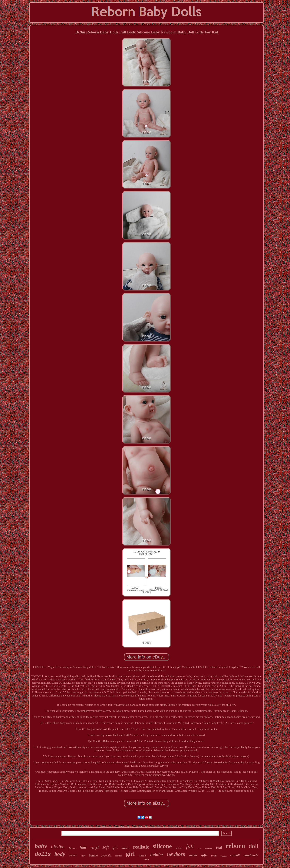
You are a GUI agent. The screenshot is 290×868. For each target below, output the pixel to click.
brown (125, 848)
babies (179, 848)
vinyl (94, 847)
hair (83, 847)
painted (119, 856)
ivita (199, 849)
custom (142, 856)
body (60, 854)
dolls (43, 854)
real (219, 848)
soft (105, 847)
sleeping (223, 856)
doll (254, 846)
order (193, 855)
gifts (204, 855)
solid (214, 856)
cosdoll (235, 855)
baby (41, 846)
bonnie (93, 855)
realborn (208, 849)
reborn (235, 846)
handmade (251, 855)
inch (83, 856)
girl (130, 854)
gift (115, 847)
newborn (176, 854)
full (190, 846)
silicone (162, 846)
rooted (73, 855)
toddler (157, 855)
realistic (141, 847)
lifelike (57, 847)
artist (146, 859)
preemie (106, 855)
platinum (72, 848)
